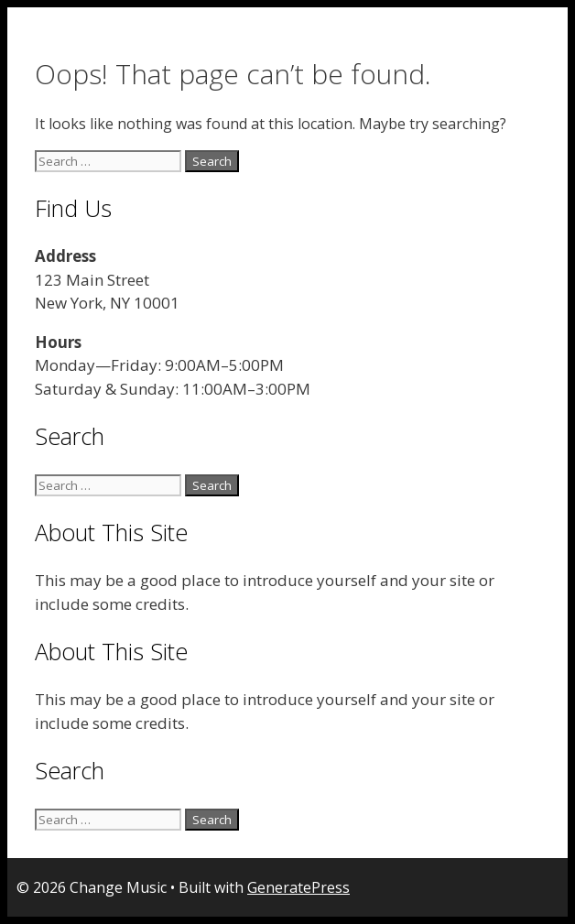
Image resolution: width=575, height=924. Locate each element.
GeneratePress (298, 887)
